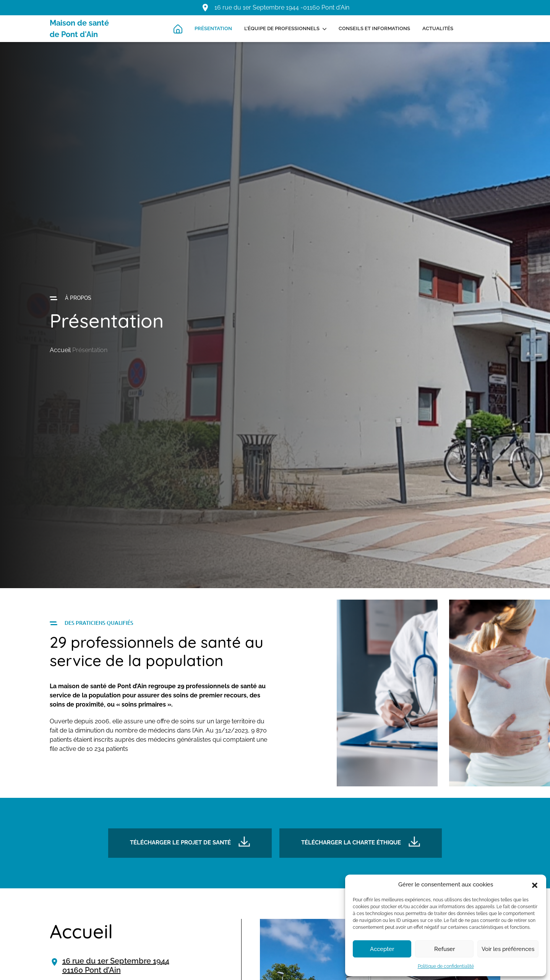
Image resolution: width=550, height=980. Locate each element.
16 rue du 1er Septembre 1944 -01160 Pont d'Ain (282, 7)
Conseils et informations (374, 28)
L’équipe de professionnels (282, 28)
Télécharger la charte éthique (361, 841)
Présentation (213, 28)
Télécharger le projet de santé (190, 841)
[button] (535, 885)
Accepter (382, 949)
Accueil (60, 350)
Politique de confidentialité (446, 966)
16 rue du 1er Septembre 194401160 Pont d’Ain (116, 965)
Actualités (438, 28)
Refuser (445, 949)
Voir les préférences (508, 949)
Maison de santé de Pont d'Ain (79, 29)
